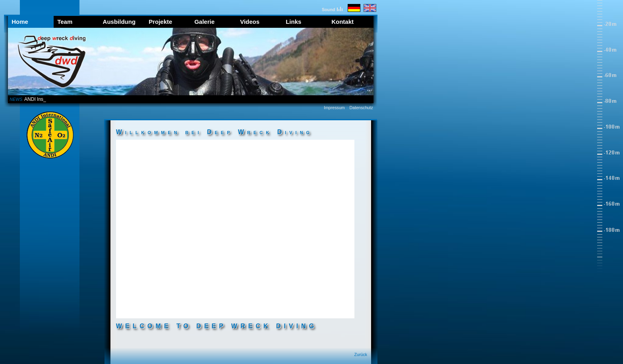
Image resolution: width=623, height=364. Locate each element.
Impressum (334, 108)
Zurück (361, 354)
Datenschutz (361, 108)
